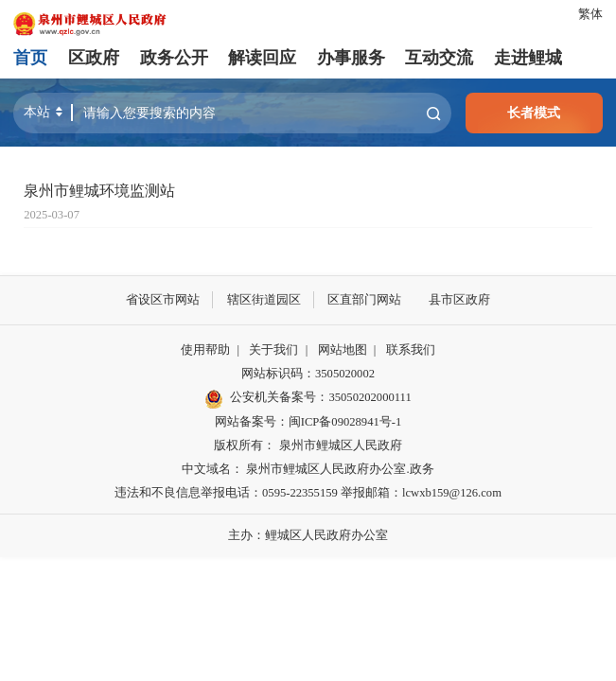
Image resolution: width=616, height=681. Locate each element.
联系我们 (411, 350)
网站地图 (343, 350)
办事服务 (351, 58)
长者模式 (534, 113)
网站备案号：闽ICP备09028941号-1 (308, 422)
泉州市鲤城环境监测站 (99, 191)
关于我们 (273, 350)
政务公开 (174, 58)
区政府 (94, 58)
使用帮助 (205, 350)
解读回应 (262, 58)
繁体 (590, 14)
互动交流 (439, 58)
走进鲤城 (528, 58)
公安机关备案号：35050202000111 (308, 399)
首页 (30, 58)
